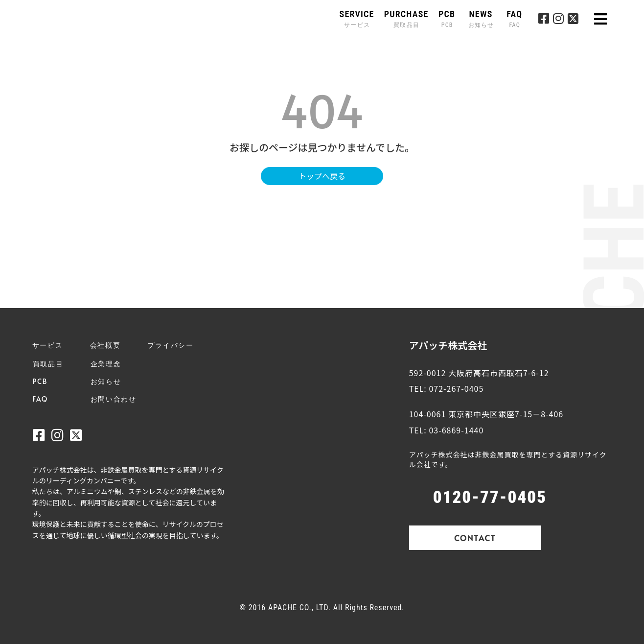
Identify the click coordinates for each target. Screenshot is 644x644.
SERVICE (357, 19)
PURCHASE (406, 19)
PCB (447, 19)
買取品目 (48, 364)
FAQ (515, 19)
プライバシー (170, 345)
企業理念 (106, 364)
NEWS (482, 19)
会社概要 (105, 345)
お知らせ (106, 381)
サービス (48, 345)
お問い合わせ (114, 399)
